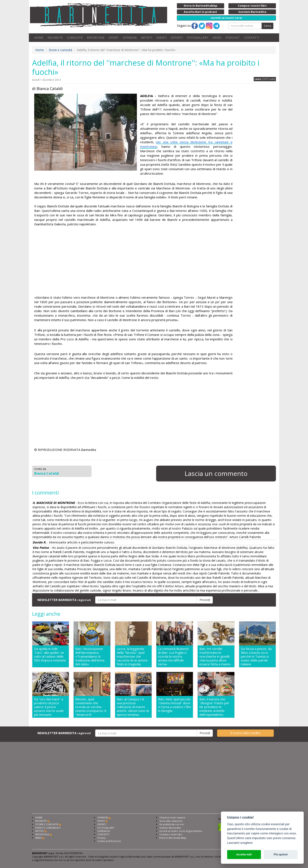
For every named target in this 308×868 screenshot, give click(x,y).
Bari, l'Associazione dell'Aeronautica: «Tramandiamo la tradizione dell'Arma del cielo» (90, 656)
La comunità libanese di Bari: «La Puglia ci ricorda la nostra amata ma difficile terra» (173, 656)
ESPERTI (177, 38)
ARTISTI (147, 38)
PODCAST (233, 38)
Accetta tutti (244, 854)
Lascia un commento (216, 473)
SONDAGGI (104, 831)
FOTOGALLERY (198, 38)
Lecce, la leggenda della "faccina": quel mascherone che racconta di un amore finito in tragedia (132, 656)
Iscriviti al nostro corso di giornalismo (181, 831)
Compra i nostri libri (171, 834)
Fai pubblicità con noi (172, 824)
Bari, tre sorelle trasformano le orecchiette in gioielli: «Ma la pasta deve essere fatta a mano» (215, 656)
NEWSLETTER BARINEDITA (64, 600)
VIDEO (217, 38)
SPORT (114, 38)
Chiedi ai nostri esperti (172, 817)
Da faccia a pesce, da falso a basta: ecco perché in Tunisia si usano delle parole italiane (256, 656)
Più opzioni (281, 854)
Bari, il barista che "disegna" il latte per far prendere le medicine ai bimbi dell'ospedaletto (214, 707)
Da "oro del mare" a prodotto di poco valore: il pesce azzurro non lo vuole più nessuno (49, 707)
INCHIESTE (55, 38)
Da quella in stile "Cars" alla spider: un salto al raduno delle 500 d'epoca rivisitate (50, 655)
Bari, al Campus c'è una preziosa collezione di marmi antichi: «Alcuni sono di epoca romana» (133, 707)
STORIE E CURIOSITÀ (47, 824)
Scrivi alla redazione (171, 821)
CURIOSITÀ (75, 38)
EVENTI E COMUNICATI (48, 828)
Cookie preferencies (109, 841)
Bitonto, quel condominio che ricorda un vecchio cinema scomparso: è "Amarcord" (91, 707)
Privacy (101, 838)
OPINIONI (130, 38)
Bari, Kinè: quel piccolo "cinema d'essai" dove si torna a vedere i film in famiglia (175, 705)
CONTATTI (252, 38)
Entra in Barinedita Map (173, 838)
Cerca (267, 26)
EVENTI (161, 38)
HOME (39, 38)
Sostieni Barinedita (170, 828)
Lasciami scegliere (240, 843)
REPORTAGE (96, 38)
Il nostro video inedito (245, 733)
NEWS (38, 838)
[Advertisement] (133, 261)
